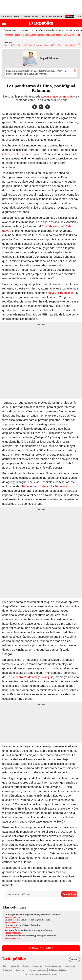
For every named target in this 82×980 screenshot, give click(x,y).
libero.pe (26, 966)
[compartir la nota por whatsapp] (41, 107)
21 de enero (15, 677)
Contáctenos (7, 970)
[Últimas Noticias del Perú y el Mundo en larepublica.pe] (41, 23)
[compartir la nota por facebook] (35, 107)
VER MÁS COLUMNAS (41, 948)
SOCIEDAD (60, 30)
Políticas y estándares (58, 970)
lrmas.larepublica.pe (53, 966)
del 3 (51, 293)
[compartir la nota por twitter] (48, 107)
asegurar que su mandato (58, 96)
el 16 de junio (65, 293)
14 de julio (47, 677)
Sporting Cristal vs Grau (59, 17)
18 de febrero (30, 486)
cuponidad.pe (70, 966)
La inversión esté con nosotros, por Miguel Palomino (30, 936)
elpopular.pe (14, 966)
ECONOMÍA (49, 30)
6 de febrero (49, 226)
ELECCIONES (18, 30)
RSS (4, 966)
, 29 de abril (30, 677)
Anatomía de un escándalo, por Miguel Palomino (28, 930)
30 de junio (62, 486)
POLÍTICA (29, 30)
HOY (2, 17)
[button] (4, 23)
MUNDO (70, 30)
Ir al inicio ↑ (75, 959)
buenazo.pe (37, 966)
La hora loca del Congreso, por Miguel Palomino (28, 920)
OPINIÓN (39, 30)
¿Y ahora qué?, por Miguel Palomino (22, 925)
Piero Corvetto (14, 17)
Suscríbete (20, 970)
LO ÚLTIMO (6, 30)
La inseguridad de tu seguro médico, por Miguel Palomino (33, 914)
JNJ (43, 17)
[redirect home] (14, 959)
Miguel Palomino (50, 58)
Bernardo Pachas (31, 17)
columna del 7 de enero (17, 154)
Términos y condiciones (37, 970)
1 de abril (46, 486)
